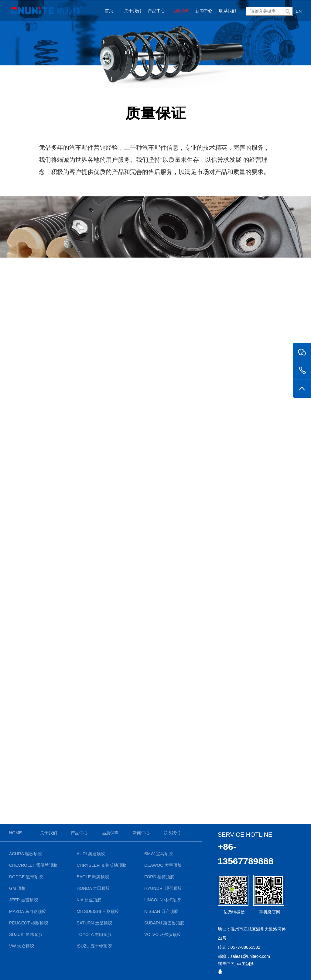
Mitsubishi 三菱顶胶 (98, 911)
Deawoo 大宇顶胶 (163, 865)
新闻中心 (204, 11)
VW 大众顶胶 (22, 946)
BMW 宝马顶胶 (159, 854)
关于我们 (133, 11)
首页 (109, 11)
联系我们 (227, 11)
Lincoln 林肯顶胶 (163, 900)
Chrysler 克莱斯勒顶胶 (101, 865)
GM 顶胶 (17, 888)
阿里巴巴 (226, 964)
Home (15, 833)
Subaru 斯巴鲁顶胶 (164, 923)
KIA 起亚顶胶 (89, 900)
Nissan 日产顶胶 (161, 911)
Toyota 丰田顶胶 (94, 934)
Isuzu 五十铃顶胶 (94, 946)
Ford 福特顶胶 (159, 877)
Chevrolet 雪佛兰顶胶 (33, 865)
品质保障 (180, 11)
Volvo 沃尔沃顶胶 (163, 934)
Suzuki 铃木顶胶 (26, 934)
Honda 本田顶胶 (93, 888)
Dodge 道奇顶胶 (26, 877)
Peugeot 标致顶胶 (29, 923)
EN (299, 11)
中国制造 (246, 964)
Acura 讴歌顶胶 (26, 854)
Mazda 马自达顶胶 (28, 911)
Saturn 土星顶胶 (94, 923)
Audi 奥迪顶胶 (91, 854)
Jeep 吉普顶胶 (24, 900)
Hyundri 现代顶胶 (163, 888)
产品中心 (156, 11)
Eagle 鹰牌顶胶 (93, 877)
